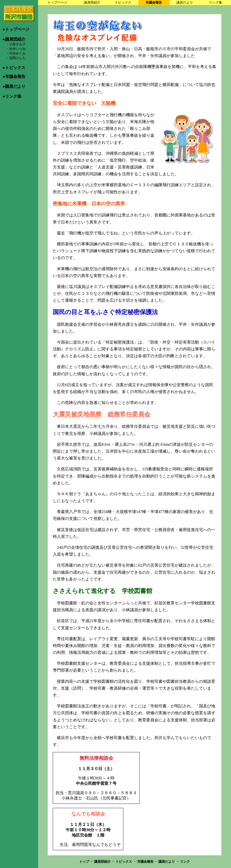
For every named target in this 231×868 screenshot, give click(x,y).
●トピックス (14, 68)
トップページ (57, 2)
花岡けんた (17, 58)
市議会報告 (154, 2)
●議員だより (14, 86)
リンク (185, 862)
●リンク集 (12, 96)
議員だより (185, 2)
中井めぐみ (17, 53)
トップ (85, 862)
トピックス (123, 2)
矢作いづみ (17, 49)
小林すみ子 (17, 44)
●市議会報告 (14, 76)
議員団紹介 (92, 2)
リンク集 (216, 2)
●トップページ (16, 29)
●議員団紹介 (14, 39)
